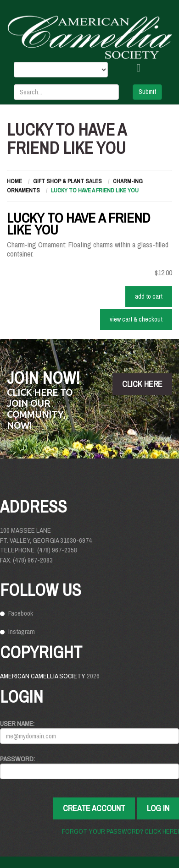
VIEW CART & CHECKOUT (136, 319)
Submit (147, 92)
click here (142, 384)
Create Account (94, 808)
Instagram (22, 631)
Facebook (21, 613)
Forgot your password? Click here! (120, 831)
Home (14, 181)
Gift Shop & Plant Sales (67, 181)
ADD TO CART (149, 296)
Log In (158, 808)
